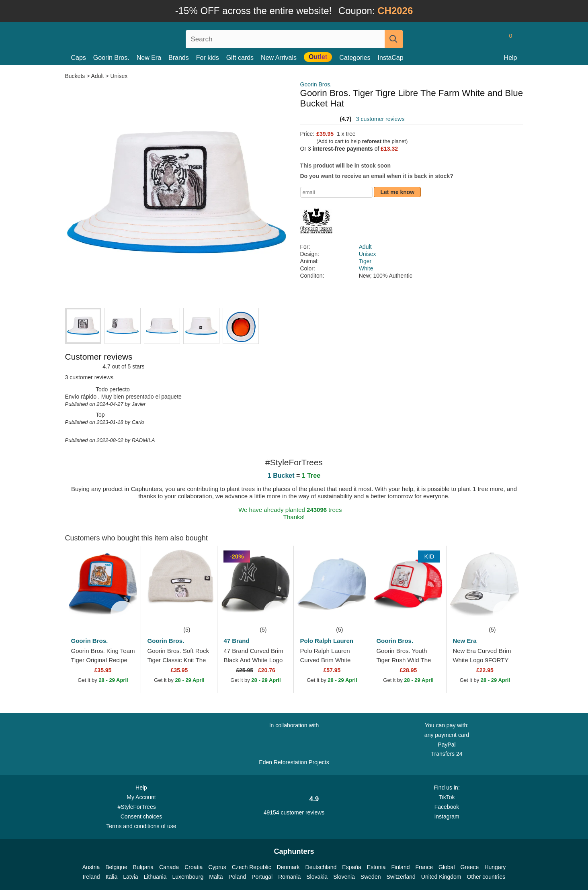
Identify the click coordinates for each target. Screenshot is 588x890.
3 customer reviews (380, 119)
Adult (98, 76)
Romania (289, 877)
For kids (208, 58)
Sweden (371, 877)
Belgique (116, 867)
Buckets (76, 76)
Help (511, 58)
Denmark (288, 867)
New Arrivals (279, 58)
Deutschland (321, 867)
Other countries (486, 877)
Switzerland (401, 877)
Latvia (130, 877)
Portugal (262, 877)
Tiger (365, 261)
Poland (237, 877)
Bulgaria (143, 867)
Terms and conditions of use (141, 826)
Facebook (447, 807)
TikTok (447, 797)
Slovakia (317, 877)
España (351, 867)
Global (447, 867)
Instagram (447, 816)
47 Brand (236, 641)
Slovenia (344, 877)
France (424, 867)
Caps (79, 58)
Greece (470, 867)
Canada (169, 867)
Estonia (376, 867)
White (366, 268)
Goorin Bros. (111, 58)
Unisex (119, 76)
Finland (401, 867)
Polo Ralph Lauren (327, 641)
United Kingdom (441, 877)
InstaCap (391, 58)
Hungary (495, 867)
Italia (112, 877)
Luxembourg (188, 877)
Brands (179, 58)
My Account (141, 797)
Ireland (91, 877)
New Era (149, 58)
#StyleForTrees (141, 806)
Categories (355, 58)
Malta (216, 877)
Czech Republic (252, 867)
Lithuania (155, 877)
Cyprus (217, 867)
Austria (91, 867)
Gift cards (240, 58)
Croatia (194, 867)
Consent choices (141, 816)
